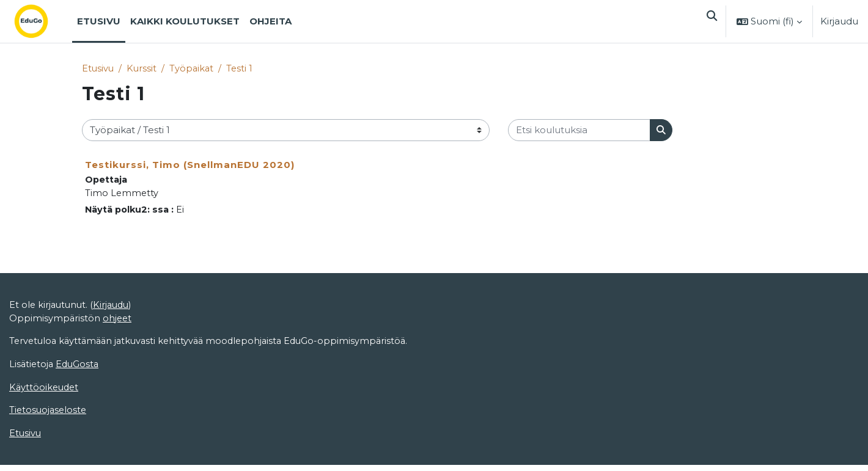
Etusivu (98, 69)
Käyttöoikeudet (45, 392)
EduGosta (80, 369)
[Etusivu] (41, 21)
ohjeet (118, 322)
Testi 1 (243, 69)
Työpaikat (194, 69)
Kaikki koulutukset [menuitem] (185, 21)
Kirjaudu (839, 21)
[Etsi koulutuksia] (579, 131)
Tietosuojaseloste (49, 416)
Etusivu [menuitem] (99, 21)
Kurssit (143, 69)
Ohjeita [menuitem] (270, 21)
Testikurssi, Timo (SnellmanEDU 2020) (190, 165)
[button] (710, 21)
